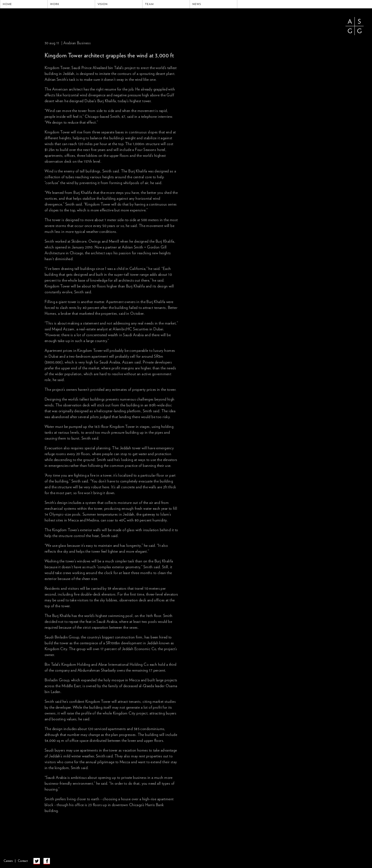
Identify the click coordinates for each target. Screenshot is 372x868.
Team (149, 4)
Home (7, 4)
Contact (23, 861)
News (197, 4)
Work (55, 4)
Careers (8, 861)
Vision (103, 4)
